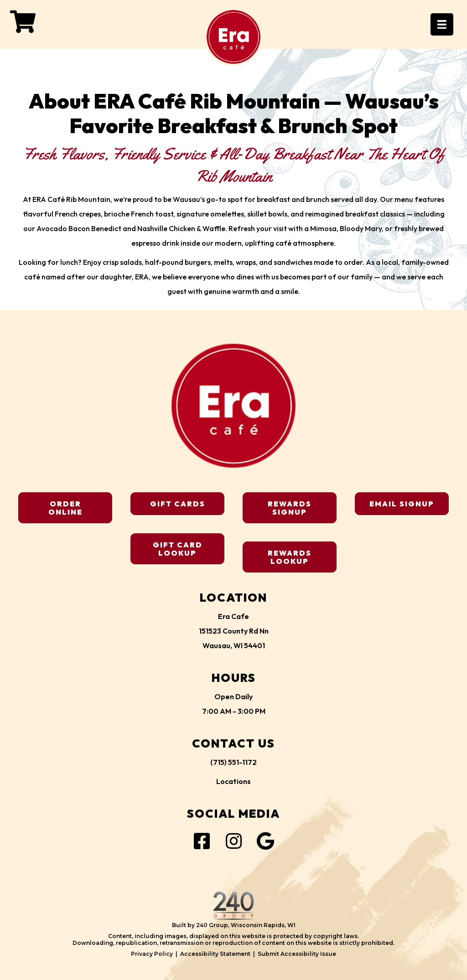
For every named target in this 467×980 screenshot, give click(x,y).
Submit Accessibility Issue (297, 954)
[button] (23, 21)
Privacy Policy (152, 954)
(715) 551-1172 (233, 762)
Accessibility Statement (215, 954)
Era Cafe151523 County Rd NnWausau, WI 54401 (234, 631)
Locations (233, 781)
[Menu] (442, 25)
